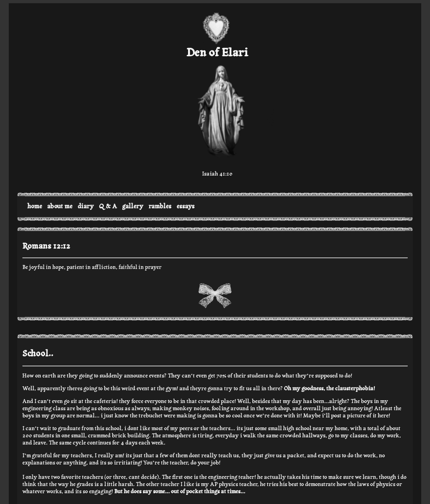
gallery (133, 206)
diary (86, 206)
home (35, 206)
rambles (160, 206)
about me (60, 206)
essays (185, 206)
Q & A (108, 206)
